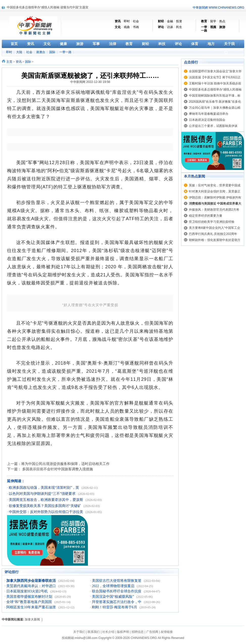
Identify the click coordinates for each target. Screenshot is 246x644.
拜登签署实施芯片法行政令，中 (117, 602)
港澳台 (41, 52)
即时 (127, 21)
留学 (213, 21)
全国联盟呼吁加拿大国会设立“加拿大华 (215, 71)
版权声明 (123, 632)
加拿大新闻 (32, 619)
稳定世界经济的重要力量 (206, 216)
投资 (179, 21)
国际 (53, 52)
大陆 (20, 52)
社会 (136, 21)
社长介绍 (108, 632)
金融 (170, 21)
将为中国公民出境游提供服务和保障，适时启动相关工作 (65, 464)
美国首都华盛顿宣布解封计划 (30, 597)
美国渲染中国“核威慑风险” (113, 597)
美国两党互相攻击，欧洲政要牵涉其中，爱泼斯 (46, 500)
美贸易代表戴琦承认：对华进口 (32, 586)
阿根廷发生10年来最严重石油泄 (32, 607)
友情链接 (167, 632)
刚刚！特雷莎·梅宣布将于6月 (115, 607)
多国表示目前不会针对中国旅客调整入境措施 (57, 469)
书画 (136, 27)
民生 (179, 27)
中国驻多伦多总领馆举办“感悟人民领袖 (215, 90)
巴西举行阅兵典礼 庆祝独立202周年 (213, 234)
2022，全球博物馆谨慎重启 (114, 586)
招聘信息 (138, 632)
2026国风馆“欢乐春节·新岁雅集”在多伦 (215, 102)
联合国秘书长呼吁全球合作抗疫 (117, 591)
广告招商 (152, 632)
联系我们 (94, 632)
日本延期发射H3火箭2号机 (28, 591)
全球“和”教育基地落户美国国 (30, 602)
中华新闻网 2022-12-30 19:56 (90, 82)
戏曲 (127, 27)
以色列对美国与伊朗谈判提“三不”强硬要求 (43, 494)
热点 (222, 21)
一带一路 (66, 52)
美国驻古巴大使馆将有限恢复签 (117, 581)
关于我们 (79, 632)
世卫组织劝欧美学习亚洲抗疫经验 (212, 222)
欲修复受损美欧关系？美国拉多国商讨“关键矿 (45, 506)
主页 (9, 62)
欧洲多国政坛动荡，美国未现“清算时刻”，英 (44, 488)
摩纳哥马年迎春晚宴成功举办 (209, 114)
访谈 (170, 27)
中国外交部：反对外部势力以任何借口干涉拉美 (46, 512)
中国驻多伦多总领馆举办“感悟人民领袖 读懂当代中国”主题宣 (48, 7)
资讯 (19, 62)
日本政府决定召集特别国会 (207, 120)
